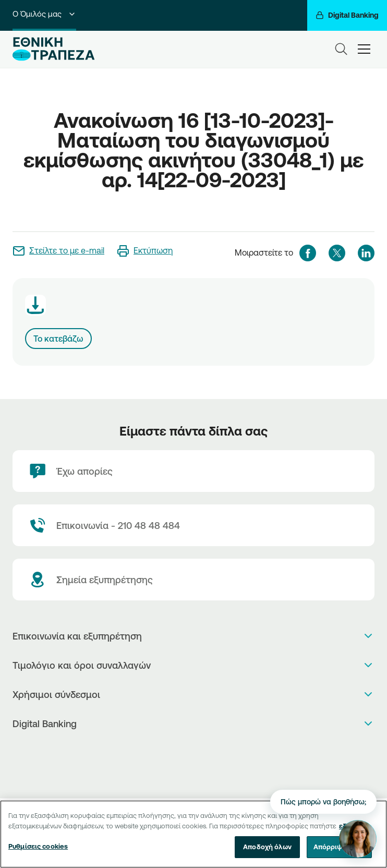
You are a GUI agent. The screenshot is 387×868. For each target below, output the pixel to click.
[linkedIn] (366, 253)
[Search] (341, 49)
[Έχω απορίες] (194, 471)
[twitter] (337, 253)
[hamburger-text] (364, 49)
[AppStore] (194, 751)
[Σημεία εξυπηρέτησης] (194, 580)
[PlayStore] (194, 762)
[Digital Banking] (347, 15)
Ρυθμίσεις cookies (38, 850)
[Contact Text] (194, 525)
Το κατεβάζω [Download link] (58, 339)
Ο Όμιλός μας (44, 14)
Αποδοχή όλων (267, 851)
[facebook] (308, 253)
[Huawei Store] (194, 773)
